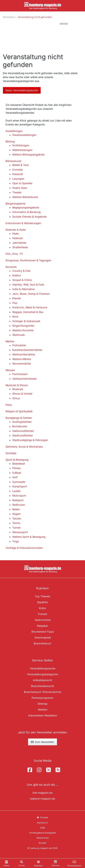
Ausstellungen (14, 131)
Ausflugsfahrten (22, 422)
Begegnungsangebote (26, 207)
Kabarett (18, 174)
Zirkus (16, 398)
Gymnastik (19, 482)
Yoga (15, 541)
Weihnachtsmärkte (24, 354)
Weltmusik (19, 335)
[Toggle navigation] (38, 863)
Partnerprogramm (42, 698)
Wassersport (20, 532)
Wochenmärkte (22, 364)
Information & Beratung (26, 212)
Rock (15, 317)
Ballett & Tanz (21, 165)
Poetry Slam (20, 188)
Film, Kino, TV (14, 254)
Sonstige (11, 453)
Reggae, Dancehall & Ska (28, 312)
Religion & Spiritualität (19, 411)
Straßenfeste (20, 247)
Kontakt (43, 843)
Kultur (42, 608)
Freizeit (42, 614)
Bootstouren (20, 426)
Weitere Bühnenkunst (25, 197)
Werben (43, 710)
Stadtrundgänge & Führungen (30, 440)
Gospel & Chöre (22, 280)
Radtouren (19, 505)
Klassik (17, 298)
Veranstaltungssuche (43, 668)
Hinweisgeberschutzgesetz (43, 833)
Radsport (18, 500)
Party (9, 405)
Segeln (16, 514)
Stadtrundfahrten (23, 435)
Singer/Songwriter (23, 326)
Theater (17, 192)
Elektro (17, 275)
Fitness (17, 468)
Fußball (17, 473)
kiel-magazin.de (42, 793)
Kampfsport (20, 486)
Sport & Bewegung (17, 460)
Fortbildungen (21, 145)
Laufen (16, 491)
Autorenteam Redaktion (43, 715)
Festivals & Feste (16, 230)
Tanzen (17, 518)
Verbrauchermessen (24, 379)
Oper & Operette (22, 183)
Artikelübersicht (42, 680)
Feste (15, 234)
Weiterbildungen (22, 150)
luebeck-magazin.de (42, 799)
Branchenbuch (42, 643)
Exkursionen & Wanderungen (23, 223)
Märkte (10, 341)
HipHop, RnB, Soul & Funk (28, 285)
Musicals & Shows (17, 385)
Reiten (16, 509)
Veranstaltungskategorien (43, 674)
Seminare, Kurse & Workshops (24, 447)
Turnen (16, 528)
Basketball (19, 464)
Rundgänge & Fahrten (19, 418)
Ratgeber (43, 626)
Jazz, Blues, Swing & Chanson (31, 294)
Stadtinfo (43, 602)
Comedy (18, 170)
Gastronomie (43, 620)
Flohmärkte (19, 345)
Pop (15, 303)
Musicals (18, 389)
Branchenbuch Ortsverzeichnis (43, 692)
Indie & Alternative (23, 289)
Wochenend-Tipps (42, 632)
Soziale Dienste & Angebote (29, 217)
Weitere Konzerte (23, 330)
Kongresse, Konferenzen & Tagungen (28, 260)
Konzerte (11, 267)
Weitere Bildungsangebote (28, 155)
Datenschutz (43, 838)
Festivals (18, 238)
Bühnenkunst (13, 161)
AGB (42, 828)
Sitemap (42, 704)
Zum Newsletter (42, 742)
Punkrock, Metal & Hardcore (30, 307)
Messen (10, 370)
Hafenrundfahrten (23, 431)
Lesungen (18, 179)
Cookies (42, 817)
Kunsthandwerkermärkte (27, 350)
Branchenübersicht (42, 686)
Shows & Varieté (22, 394)
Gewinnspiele (43, 638)
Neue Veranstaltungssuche (22, 90)
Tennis (16, 523)
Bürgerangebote (15, 204)
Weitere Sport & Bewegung (29, 537)
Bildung (10, 141)
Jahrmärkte (19, 243)
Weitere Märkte (22, 359)
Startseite (8, 17)
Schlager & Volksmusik (26, 321)
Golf (15, 477)
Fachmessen (20, 374)
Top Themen (43, 596)
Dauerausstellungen (24, 135)
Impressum (42, 823)
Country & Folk (21, 271)
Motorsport (19, 496)
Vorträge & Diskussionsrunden (24, 548)
